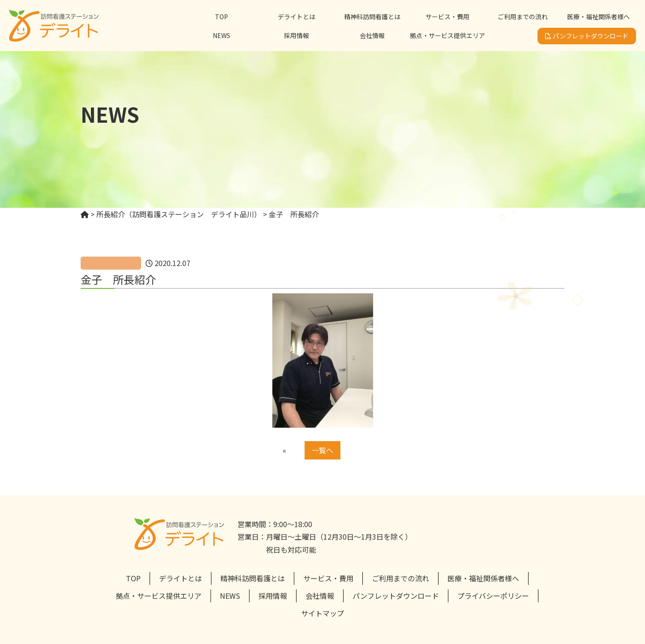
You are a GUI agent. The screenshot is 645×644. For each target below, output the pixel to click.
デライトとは (297, 17)
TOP (221, 17)
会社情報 (372, 35)
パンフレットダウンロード (587, 36)
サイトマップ (322, 613)
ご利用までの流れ (523, 17)
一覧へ (322, 450)
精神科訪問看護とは (372, 17)
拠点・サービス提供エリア (447, 35)
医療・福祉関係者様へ (598, 17)
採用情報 (297, 35)
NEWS (221, 35)
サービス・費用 (447, 17)
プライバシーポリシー (493, 596)
